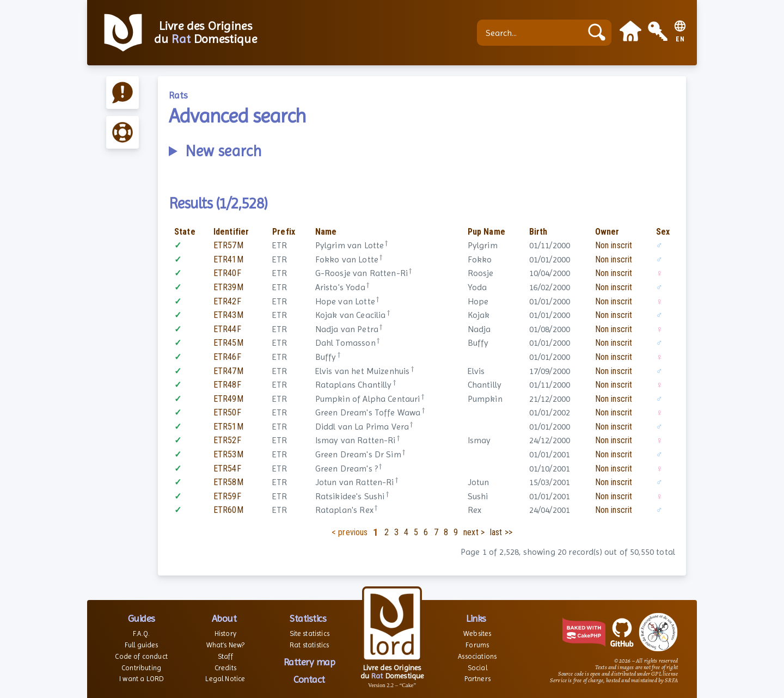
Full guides (142, 645)
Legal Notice (225, 679)
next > (474, 532)
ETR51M (228, 427)
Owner (607, 232)
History (225, 633)
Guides (142, 618)
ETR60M (228, 510)
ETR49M (228, 399)
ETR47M (228, 371)
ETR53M (228, 454)
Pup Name (486, 232)
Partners (477, 679)
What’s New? (226, 645)
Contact (309, 679)
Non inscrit (614, 245)
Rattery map (310, 662)
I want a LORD (141, 679)
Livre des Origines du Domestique (206, 33)
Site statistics (310, 633)
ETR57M (228, 245)
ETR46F (227, 357)
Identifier (231, 232)
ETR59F (227, 496)
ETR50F (227, 412)
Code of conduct (141, 656)
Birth (538, 232)
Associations (477, 656)
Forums (477, 645)
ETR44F (227, 329)
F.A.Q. (141, 633)
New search (223, 151)
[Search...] (532, 33)
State (185, 232)
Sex (663, 232)
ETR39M (228, 287)
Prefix (284, 232)
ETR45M (228, 343)
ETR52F (227, 440)
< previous (350, 532)
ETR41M (228, 259)
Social (477, 668)
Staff (225, 656)
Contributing (141, 668)
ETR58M (228, 482)
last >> (501, 532)
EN (680, 39)
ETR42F (227, 301)
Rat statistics (309, 645)
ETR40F (227, 273)
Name (326, 232)
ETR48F (227, 385)
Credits (225, 668)
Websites (477, 633)
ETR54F (227, 469)
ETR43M (228, 315)
